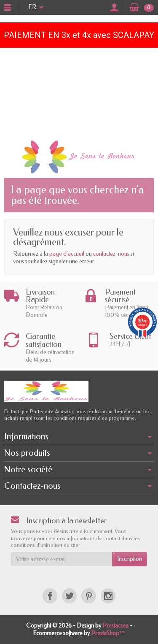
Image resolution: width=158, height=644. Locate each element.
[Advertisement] (79, 92)
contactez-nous (111, 254)
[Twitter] (69, 596)
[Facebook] (50, 596)
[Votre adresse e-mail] (62, 559)
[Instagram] (108, 596)
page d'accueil (67, 254)
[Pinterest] (89, 596)
